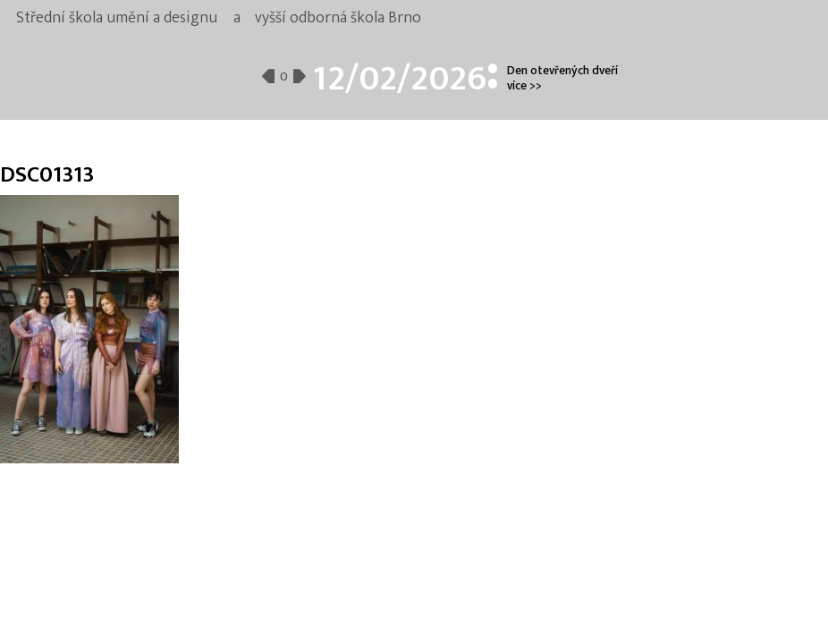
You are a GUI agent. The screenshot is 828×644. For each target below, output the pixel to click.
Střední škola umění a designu (117, 18)
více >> (524, 86)
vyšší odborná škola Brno (338, 18)
